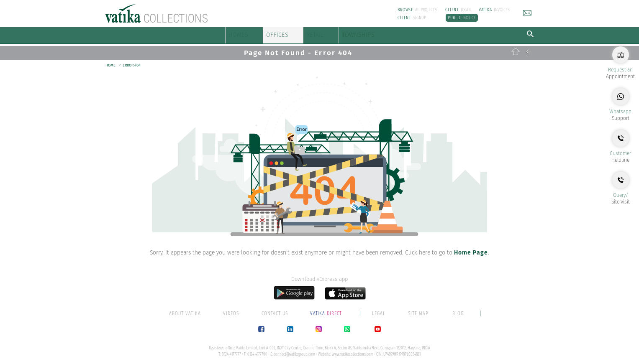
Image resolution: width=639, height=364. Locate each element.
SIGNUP (412, 18)
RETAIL (358, 33)
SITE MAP (418, 309)
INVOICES (494, 10)
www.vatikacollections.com (353, 350)
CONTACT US (275, 309)
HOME (110, 61)
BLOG (458, 309)
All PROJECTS (417, 10)
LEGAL (379, 309)
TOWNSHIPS (424, 33)
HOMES (243, 33)
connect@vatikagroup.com (294, 350)
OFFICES (302, 33)
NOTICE (462, 18)
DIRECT (327, 309)
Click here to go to (447, 248)
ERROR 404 (132, 61)
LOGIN (458, 10)
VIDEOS (231, 309)
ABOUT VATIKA (185, 309)
